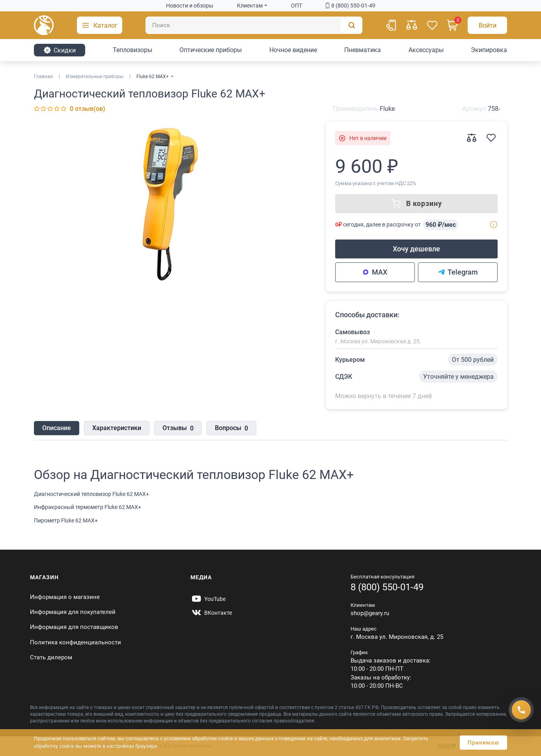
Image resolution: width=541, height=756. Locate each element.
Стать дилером (51, 657)
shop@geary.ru (370, 613)
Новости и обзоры (190, 6)
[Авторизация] (487, 25)
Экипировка (489, 50)
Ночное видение (293, 50)
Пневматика (363, 50)
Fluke (387, 109)
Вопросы (231, 429)
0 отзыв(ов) (88, 109)
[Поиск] (254, 25)
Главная (43, 77)
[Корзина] (453, 25)
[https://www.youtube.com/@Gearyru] (208, 599)
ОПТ (297, 6)
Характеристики (117, 428)
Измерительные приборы (95, 77)
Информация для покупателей (73, 612)
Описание (57, 428)
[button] (100, 25)
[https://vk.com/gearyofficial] (211, 613)
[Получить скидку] (521, 710)
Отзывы (178, 429)
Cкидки (60, 50)
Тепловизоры (132, 50)
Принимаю (483, 743)
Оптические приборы (211, 50)
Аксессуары (426, 50)
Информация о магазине (65, 597)
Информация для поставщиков (74, 627)
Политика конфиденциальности (76, 642)
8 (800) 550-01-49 (351, 6)
